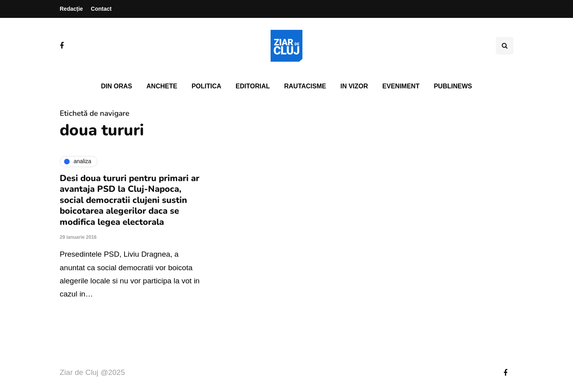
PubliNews (453, 86)
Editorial (253, 86)
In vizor (354, 86)
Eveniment (401, 86)
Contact (101, 9)
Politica (206, 86)
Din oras (117, 86)
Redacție (71, 9)
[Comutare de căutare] (505, 46)
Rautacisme (305, 86)
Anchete (162, 86)
